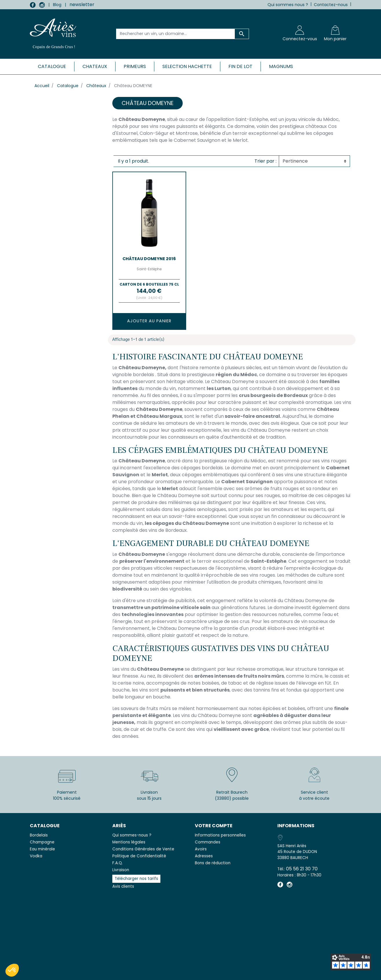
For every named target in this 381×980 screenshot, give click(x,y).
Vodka (36, 856)
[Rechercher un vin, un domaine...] (176, 34)
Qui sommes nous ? (288, 5)
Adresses (204, 856)
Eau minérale (42, 849)
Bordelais (39, 835)
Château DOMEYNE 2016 (149, 259)
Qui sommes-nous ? (132, 835)
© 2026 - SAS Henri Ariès (190, 972)
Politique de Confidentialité (139, 856)
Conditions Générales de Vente (143, 849)
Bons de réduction (213, 863)
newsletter (82, 4)
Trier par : (265, 161)
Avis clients (123, 886)
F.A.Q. (118, 863)
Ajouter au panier (149, 321)
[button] (12, 970)
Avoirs (201, 849)
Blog (57, 5)
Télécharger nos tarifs (136, 879)
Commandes (208, 842)
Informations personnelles (220, 835)
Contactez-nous (331, 5)
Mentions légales (129, 842)
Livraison (121, 870)
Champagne (42, 842)
